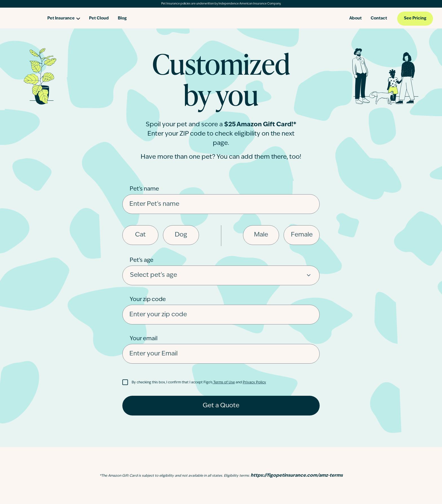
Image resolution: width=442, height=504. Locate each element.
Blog (122, 18)
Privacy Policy (254, 383)
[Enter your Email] (221, 354)
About (355, 18)
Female (302, 235)
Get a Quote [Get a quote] (221, 406)
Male (261, 235)
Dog (181, 235)
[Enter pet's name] (221, 204)
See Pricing (415, 18)
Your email (144, 339)
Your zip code (148, 300)
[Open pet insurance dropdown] (64, 16)
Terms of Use (224, 383)
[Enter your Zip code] (221, 315)
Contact (379, 18)
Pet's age (142, 260)
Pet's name (144, 189)
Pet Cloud (99, 18)
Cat (140, 235)
